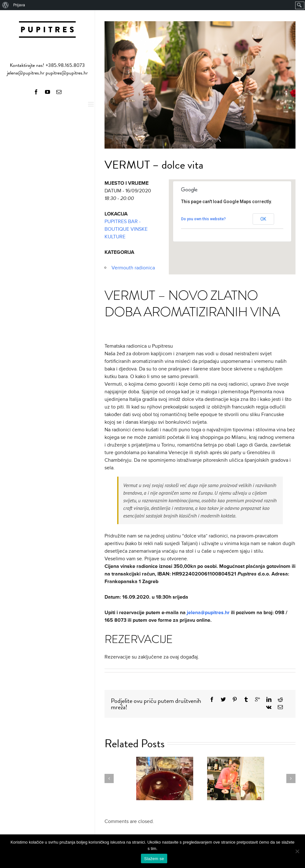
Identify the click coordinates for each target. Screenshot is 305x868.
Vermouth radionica (133, 268)
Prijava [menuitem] (19, 5)
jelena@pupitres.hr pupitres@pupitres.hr (47, 73)
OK (263, 219)
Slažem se (154, 859)
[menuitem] (6, 5)
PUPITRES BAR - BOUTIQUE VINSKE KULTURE (126, 229)
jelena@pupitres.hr (208, 613)
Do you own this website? (203, 219)
